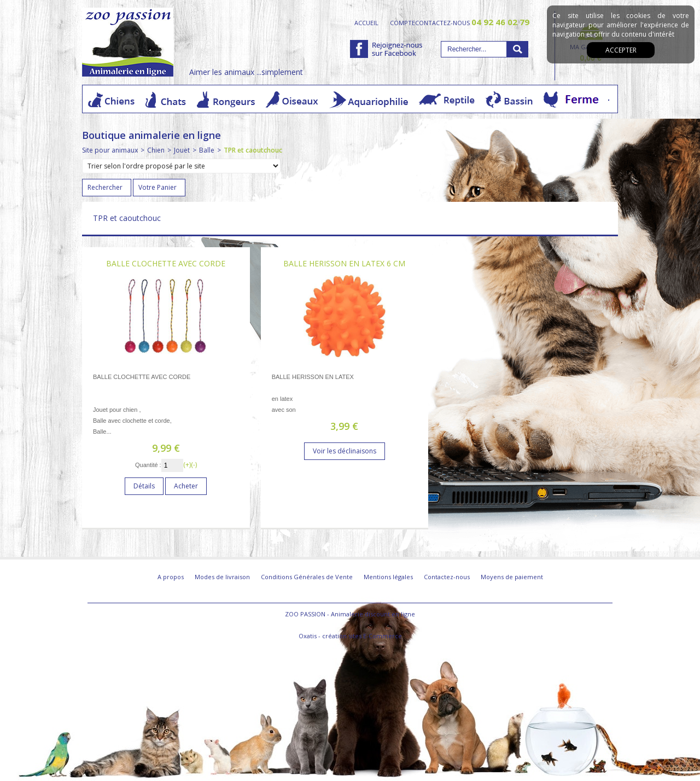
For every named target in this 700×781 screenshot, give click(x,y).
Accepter (621, 50)
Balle (207, 150)
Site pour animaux (110, 150)
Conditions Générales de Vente (307, 577)
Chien (156, 150)
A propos (171, 577)
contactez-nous (472, 22)
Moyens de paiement (512, 577)
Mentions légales (388, 577)
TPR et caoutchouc (253, 150)
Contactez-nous (447, 577)
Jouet (182, 150)
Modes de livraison (222, 577)
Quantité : (148, 465)
